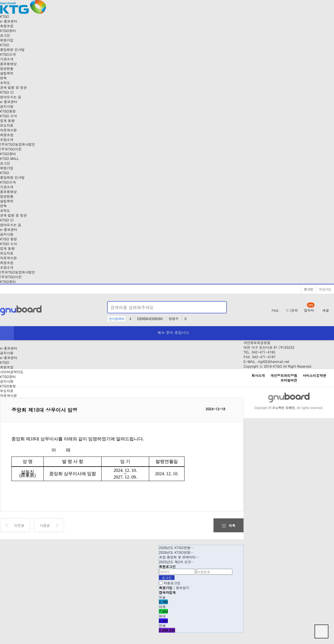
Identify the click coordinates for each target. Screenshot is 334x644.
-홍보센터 (9, 21)
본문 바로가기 (0, 0)
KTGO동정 (8, 111)
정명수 (174, 319)
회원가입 (7, 40)
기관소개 (7, 59)
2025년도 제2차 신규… (177, 562)
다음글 (45, 525)
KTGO (5, 362)
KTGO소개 (8, 54)
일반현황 (7, 68)
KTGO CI (7, 92)
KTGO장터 (8, 281)
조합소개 (7, 139)
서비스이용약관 (315, 375)
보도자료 (7, 125)
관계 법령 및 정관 (13, 87)
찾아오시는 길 (11, 97)
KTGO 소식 (8, 116)
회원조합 (7, 26)
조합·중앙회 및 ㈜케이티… (179, 557)
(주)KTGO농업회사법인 (18, 144)
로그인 (5, 35)
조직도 (5, 83)
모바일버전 (289, 380)
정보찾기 (183, 588)
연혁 (3, 78)
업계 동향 (7, 120)
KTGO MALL (9, 158)
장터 (8, 31)
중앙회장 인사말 (12, 49)
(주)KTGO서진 (11, 149)
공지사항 (7, 106)
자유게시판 (8, 130)
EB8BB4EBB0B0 (150, 319)
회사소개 (258, 375)
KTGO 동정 (8, 239)
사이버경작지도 (12, 372)
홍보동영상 (8, 64)
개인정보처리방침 (284, 375)
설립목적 (7, 73)
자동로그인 (172, 583)
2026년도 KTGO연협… (176, 547)
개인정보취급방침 (257, 342)
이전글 (19, 525)
